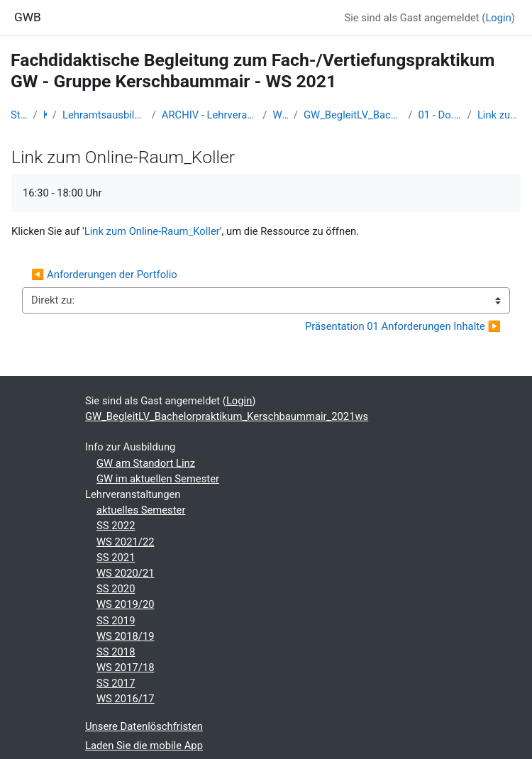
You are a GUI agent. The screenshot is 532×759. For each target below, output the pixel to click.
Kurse (45, 115)
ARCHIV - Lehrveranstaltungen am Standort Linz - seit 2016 (210, 115)
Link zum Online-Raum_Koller (499, 115)
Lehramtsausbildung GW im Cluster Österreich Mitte (104, 115)
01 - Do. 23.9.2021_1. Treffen (439, 115)
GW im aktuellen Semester (158, 479)
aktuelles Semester (141, 510)
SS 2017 (116, 683)
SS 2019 (116, 621)
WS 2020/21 (126, 573)
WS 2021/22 (280, 115)
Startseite (19, 115)
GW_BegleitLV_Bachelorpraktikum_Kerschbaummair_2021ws (353, 115)
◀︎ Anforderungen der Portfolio (104, 275)
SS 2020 (116, 589)
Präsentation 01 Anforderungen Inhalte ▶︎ (403, 326)
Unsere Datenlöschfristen (144, 726)
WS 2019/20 (126, 604)
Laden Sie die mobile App (144, 746)
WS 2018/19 (126, 636)
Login (498, 18)
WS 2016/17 (126, 699)
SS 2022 (116, 526)
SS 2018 (116, 652)
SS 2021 (116, 558)
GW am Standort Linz (146, 463)
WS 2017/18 (126, 667)
